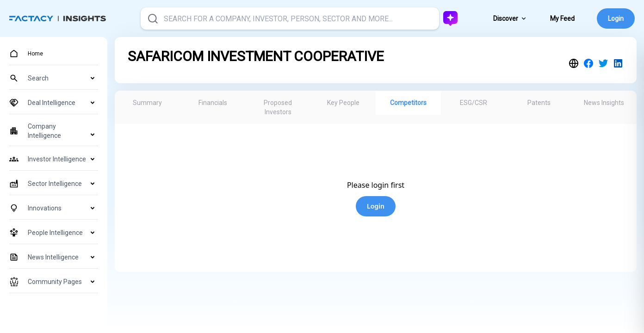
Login (616, 18)
